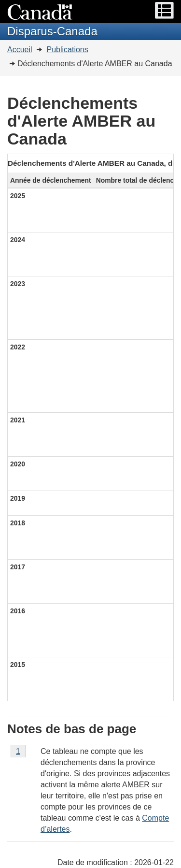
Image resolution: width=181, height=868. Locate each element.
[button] (164, 10)
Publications (67, 50)
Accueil (20, 50)
